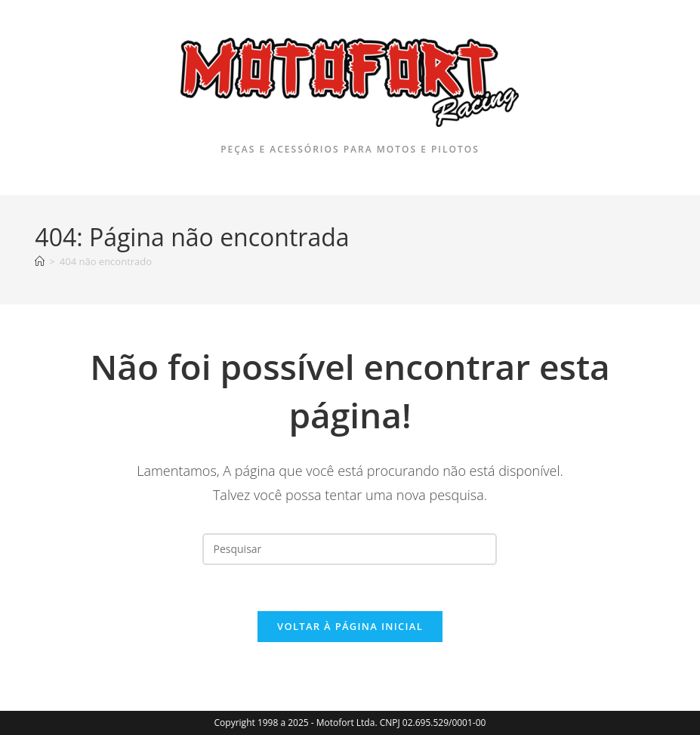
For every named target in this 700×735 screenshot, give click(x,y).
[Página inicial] (40, 261)
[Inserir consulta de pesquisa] (350, 549)
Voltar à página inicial (350, 626)
